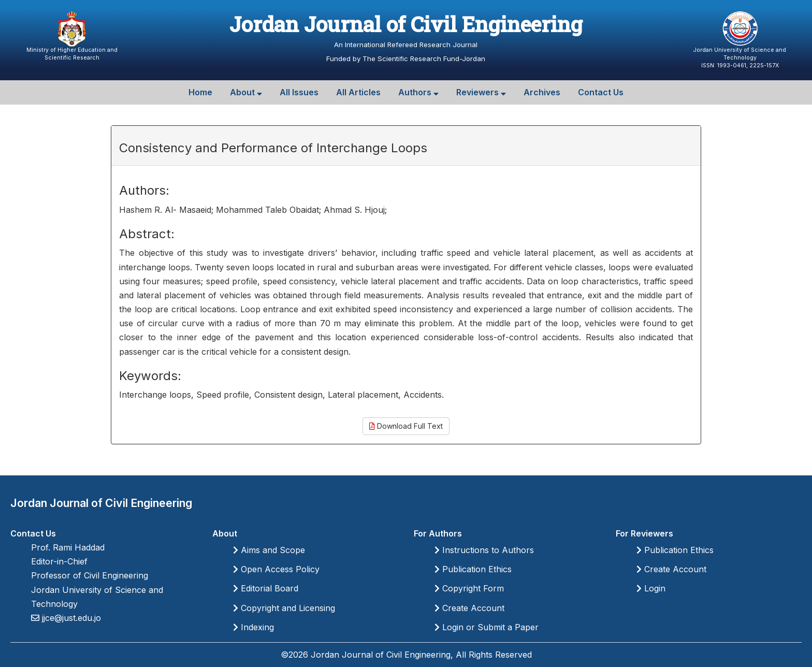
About (246, 92)
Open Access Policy (276, 569)
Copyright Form (469, 588)
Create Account (469, 608)
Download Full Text (406, 426)
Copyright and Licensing (284, 608)
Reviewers (481, 92)
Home (200, 92)
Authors (418, 92)
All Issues (299, 92)
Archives (542, 92)
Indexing (253, 627)
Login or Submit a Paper (487, 627)
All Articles (358, 92)
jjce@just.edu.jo (70, 618)
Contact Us (601, 92)
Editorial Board (266, 588)
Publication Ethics (473, 569)
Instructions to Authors (484, 550)
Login (651, 588)
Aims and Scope (269, 550)
